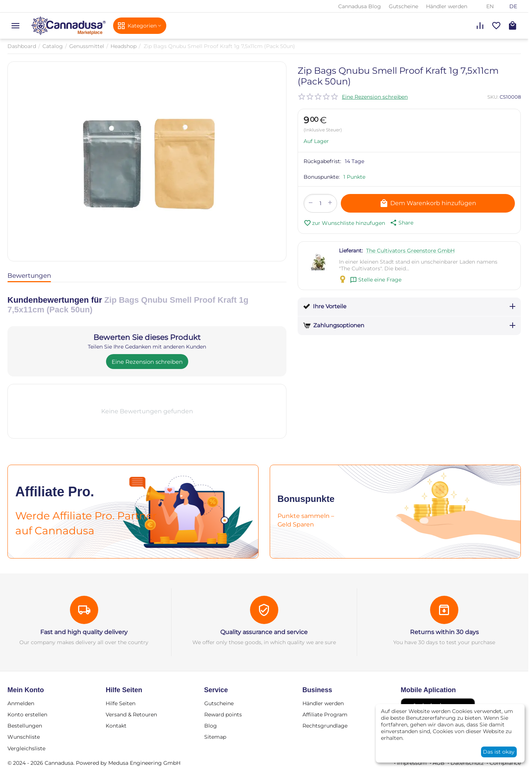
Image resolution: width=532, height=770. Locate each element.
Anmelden (21, 703)
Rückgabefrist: (322, 161)
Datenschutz (467, 763)
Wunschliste (24, 737)
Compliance (505, 763)
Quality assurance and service (264, 632)
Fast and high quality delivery (84, 632)
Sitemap (215, 737)
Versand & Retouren (131, 715)
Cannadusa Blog (360, 6)
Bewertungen (29, 276)
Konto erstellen (27, 715)
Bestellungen (25, 726)
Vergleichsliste (26, 748)
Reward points (223, 715)
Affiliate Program (325, 715)
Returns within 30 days (444, 632)
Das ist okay (499, 752)
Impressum (412, 763)
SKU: (493, 97)
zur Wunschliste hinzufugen (344, 223)
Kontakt (116, 726)
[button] (401, 223)
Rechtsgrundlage (325, 726)
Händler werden (447, 6)
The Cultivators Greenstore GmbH (410, 251)
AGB (439, 763)
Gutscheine (403, 6)
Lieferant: (351, 251)
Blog (211, 726)
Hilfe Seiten (121, 703)
